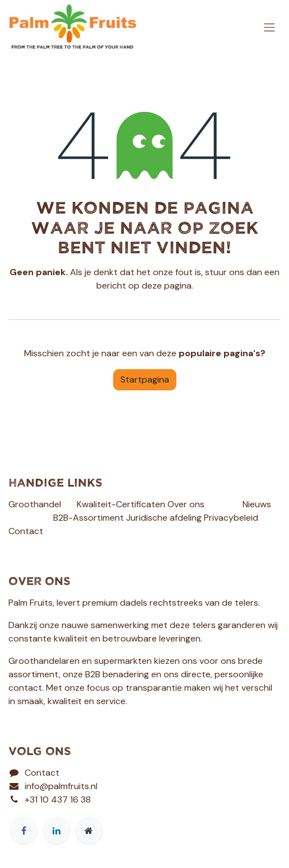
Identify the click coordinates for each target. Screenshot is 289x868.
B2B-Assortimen (87, 518)
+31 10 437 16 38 (58, 799)
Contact (26, 531)
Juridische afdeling (164, 518)
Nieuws (257, 504)
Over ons (186, 504)
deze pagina (167, 286)
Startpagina (145, 379)
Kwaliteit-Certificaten (121, 504)
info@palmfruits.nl (61, 786)
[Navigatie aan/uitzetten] (269, 27)
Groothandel (35, 504)
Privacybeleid (231, 518)
